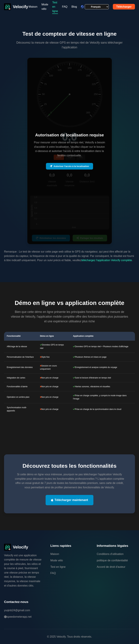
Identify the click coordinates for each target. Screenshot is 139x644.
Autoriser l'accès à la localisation (69, 166)
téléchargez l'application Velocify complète (107, 260)
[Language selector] (97, 7)
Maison (33, 7)
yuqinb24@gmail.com (17, 610)
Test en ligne (58, 567)
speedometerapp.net (18, 617)
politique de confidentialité (112, 560)
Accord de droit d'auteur (111, 567)
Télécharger (124, 7)
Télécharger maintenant (69, 500)
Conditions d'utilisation (110, 554)
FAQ (65, 7)
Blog (74, 7)
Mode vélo (45, 7)
